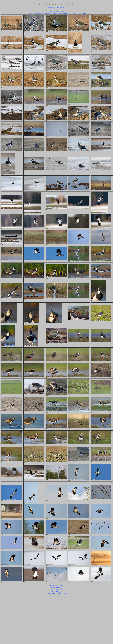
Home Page (56, 592)
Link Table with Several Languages (57, 594)
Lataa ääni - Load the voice (57, 7)
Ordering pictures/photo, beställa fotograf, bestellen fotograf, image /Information (56, 13)
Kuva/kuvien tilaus (56, 11)
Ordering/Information (57, 587)
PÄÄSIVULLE (57, 589)
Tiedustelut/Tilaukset (57, 585)
